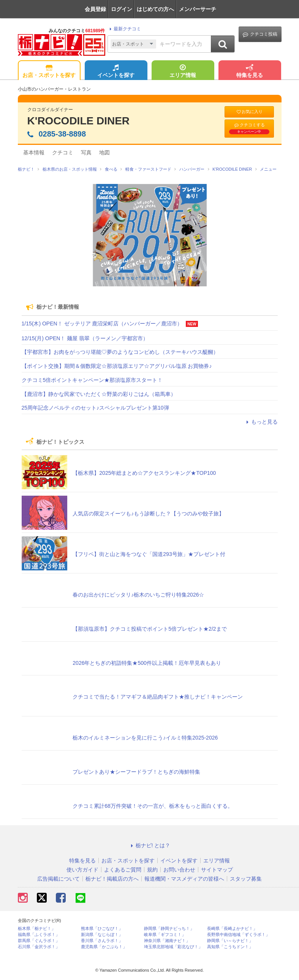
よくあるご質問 (123, 870)
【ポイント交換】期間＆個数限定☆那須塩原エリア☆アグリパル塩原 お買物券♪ (117, 366)
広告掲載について (59, 879)
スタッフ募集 (246, 879)
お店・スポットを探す (49, 72)
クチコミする (249, 128)
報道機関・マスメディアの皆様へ (184, 879)
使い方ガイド (82, 870)
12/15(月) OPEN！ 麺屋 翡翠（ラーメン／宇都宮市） (85, 338)
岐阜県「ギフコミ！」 (165, 935)
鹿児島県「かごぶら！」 (104, 947)
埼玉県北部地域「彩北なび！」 (173, 947)
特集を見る (250, 72)
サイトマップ (217, 870)
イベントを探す (116, 72)
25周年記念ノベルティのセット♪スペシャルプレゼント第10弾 (95, 408)
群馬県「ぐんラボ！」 (39, 941)
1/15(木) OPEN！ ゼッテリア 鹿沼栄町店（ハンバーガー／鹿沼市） (102, 324)
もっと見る (261, 422)
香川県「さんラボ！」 (102, 941)
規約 (152, 870)
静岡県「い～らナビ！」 (230, 941)
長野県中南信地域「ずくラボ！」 (238, 935)
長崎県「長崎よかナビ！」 (232, 929)
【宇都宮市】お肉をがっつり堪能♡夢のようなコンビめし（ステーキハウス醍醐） (120, 352)
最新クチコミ (124, 29)
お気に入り (249, 112)
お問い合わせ (179, 870)
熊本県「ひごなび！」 (102, 929)
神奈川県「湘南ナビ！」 (167, 941)
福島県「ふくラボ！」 (39, 935)
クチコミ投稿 (260, 34)
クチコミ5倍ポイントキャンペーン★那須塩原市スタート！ (92, 380)
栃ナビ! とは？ (150, 845)
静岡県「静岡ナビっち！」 (169, 929)
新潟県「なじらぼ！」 (102, 935)
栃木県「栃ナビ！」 (37, 929)
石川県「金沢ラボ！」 (39, 947)
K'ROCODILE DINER (79, 121)
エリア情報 (183, 72)
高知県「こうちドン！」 (230, 947)
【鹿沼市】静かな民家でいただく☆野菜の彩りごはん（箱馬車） (99, 394)
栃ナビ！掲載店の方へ (112, 879)
